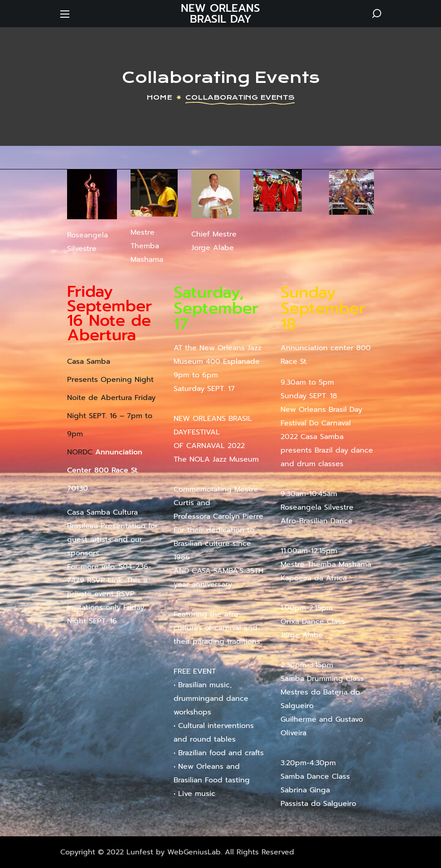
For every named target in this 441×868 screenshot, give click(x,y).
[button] (377, 14)
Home (159, 97)
